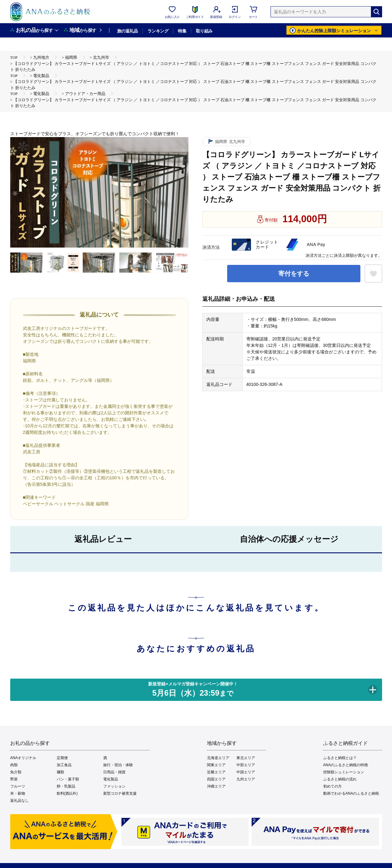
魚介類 (16, 772)
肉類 (14, 765)
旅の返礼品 (128, 31)
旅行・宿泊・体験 (118, 765)
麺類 (60, 772)
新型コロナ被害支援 (120, 793)
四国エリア (216, 779)
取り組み (204, 31)
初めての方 (333, 786)
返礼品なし (20, 801)
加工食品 (64, 765)
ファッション (114, 786)
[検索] (377, 12)
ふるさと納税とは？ (340, 758)
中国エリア (246, 772)
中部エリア (246, 765)
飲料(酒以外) (67, 793)
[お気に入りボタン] (373, 274)
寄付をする (294, 274)
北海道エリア (218, 758)
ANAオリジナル (23, 758)
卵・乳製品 (66, 786)
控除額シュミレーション (344, 772)
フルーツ (18, 786)
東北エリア (246, 758)
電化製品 (111, 779)
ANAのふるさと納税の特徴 (346, 765)
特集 (182, 31)
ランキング (158, 31)
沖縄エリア (216, 786)
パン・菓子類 (68, 779)
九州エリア (246, 779)
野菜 (14, 779)
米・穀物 (18, 793)
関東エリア (216, 765)
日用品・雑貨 (114, 772)
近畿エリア (216, 772)
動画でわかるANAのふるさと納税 (351, 793)
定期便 (62, 758)
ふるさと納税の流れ (340, 779)
